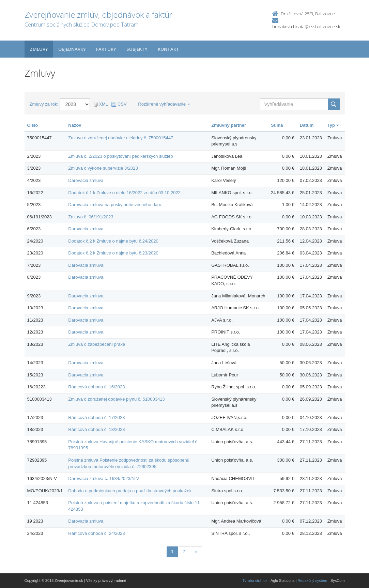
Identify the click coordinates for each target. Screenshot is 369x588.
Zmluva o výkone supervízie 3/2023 (103, 168)
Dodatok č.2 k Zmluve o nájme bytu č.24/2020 (113, 241)
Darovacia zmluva (86, 180)
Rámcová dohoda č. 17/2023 (96, 417)
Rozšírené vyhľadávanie (164, 104)
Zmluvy (39, 49)
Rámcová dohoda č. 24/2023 (96, 533)
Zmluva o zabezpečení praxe (97, 344)
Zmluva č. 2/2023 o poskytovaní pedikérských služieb (120, 156)
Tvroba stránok (255, 581)
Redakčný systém (312, 581)
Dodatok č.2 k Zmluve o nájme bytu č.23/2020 (113, 253)
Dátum (307, 125)
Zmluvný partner (229, 125)
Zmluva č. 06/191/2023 (91, 217)
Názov (75, 125)
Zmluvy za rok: (44, 104)
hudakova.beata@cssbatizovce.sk (306, 27)
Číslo (33, 125)
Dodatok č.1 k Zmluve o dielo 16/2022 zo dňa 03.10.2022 (124, 193)
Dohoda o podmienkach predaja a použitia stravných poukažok (130, 491)
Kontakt (168, 49)
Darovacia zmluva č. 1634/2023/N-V (104, 478)
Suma (277, 125)
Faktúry (106, 49)
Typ (333, 125)
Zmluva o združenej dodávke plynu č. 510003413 (116, 399)
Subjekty (137, 49)
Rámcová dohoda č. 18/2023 (96, 429)
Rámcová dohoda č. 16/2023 (96, 387)
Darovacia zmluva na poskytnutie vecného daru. (115, 205)
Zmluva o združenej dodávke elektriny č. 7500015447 (121, 138)
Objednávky (72, 49)
